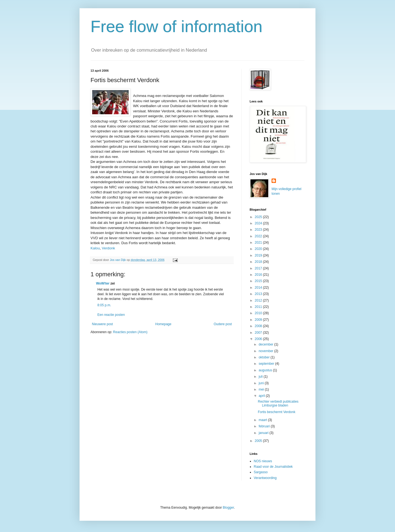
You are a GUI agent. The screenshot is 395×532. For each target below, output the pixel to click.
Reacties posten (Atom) (130, 332)
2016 (259, 275)
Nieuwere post (102, 324)
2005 (259, 441)
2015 (259, 281)
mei (262, 389)
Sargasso (261, 472)
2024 (259, 223)
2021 (259, 243)
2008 (259, 326)
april (262, 396)
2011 (259, 307)
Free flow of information (177, 27)
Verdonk (108, 248)
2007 (259, 333)
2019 (259, 255)
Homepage (163, 324)
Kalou (95, 248)
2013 (259, 294)
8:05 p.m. (104, 305)
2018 (259, 262)
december (266, 344)
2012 (259, 300)
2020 (259, 249)
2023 (259, 230)
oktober (265, 357)
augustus (266, 370)
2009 (259, 320)
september (267, 364)
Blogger (228, 508)
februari (265, 426)
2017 (259, 268)
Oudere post (223, 324)
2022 (259, 236)
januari (264, 433)
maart (263, 420)
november (266, 351)
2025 (259, 217)
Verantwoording (265, 478)
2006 (259, 339)
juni (262, 383)
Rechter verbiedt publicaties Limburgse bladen (278, 403)
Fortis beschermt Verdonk (277, 412)
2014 (259, 288)
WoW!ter (103, 283)
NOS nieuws (263, 461)
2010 (259, 313)
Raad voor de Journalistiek (273, 467)
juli (261, 377)
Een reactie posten (111, 315)
